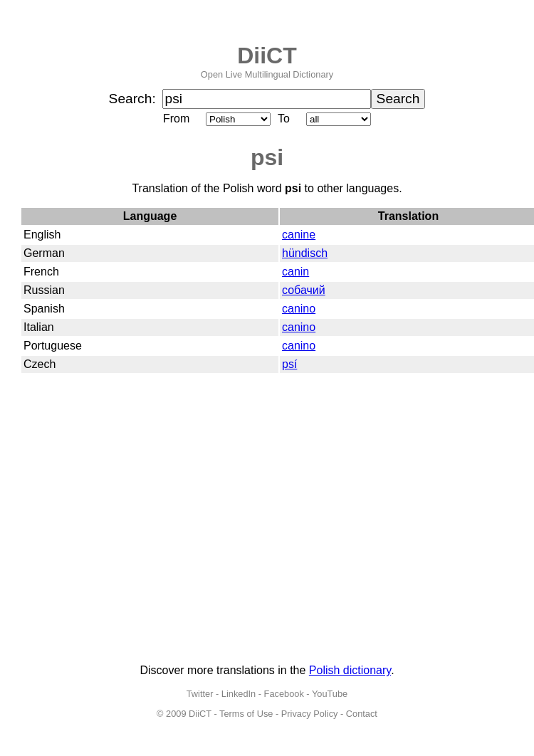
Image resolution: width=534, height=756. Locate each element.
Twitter (200, 694)
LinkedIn (239, 694)
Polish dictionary (350, 670)
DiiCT (267, 56)
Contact (362, 714)
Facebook (284, 694)
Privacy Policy (310, 714)
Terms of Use (246, 714)
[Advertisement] (133, 519)
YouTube (330, 694)
